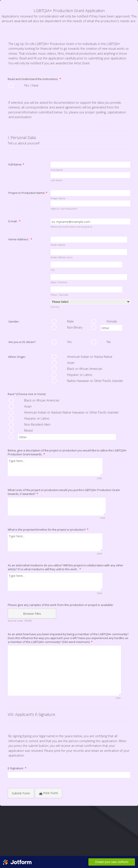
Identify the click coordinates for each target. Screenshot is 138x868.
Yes (69, 342)
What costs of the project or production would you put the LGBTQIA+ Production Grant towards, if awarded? (64, 492)
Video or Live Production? (64, 209)
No (109, 342)
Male (70, 321)
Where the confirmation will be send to (71, 227)
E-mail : (14, 221)
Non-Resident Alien (37, 424)
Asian (71, 363)
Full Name (16, 164)
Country (55, 307)
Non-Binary (75, 327)
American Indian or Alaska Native (90, 357)
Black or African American (85, 369)
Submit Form (21, 793)
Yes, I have (31, 85)
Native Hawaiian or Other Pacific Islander (95, 381)
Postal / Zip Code (59, 295)
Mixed (28, 430)
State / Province (59, 282)
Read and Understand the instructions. (34, 79)
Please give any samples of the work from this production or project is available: (61, 605)
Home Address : (20, 239)
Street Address (58, 245)
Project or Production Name (28, 193)
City (53, 270)
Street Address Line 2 (62, 257)
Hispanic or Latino (80, 375)
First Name (57, 170)
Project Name (58, 198)
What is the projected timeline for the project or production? (48, 530)
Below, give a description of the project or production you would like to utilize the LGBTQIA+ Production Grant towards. (67, 452)
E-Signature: (17, 768)
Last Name (56, 180)
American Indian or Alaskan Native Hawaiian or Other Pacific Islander (71, 412)
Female (112, 321)
